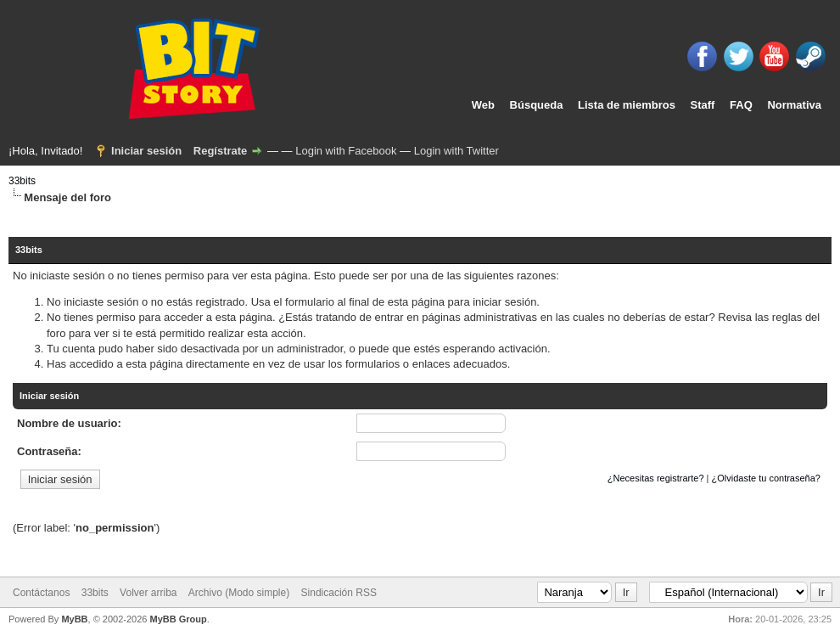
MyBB (74, 619)
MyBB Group (178, 619)
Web (483, 105)
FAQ (741, 105)
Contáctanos (41, 593)
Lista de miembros (627, 105)
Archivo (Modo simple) (239, 593)
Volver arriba (148, 593)
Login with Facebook (346, 151)
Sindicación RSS (339, 593)
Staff (703, 105)
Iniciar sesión (146, 151)
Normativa (794, 105)
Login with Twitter (456, 151)
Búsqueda (537, 105)
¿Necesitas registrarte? (656, 478)
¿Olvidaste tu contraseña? (766, 478)
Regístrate (221, 151)
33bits (22, 181)
